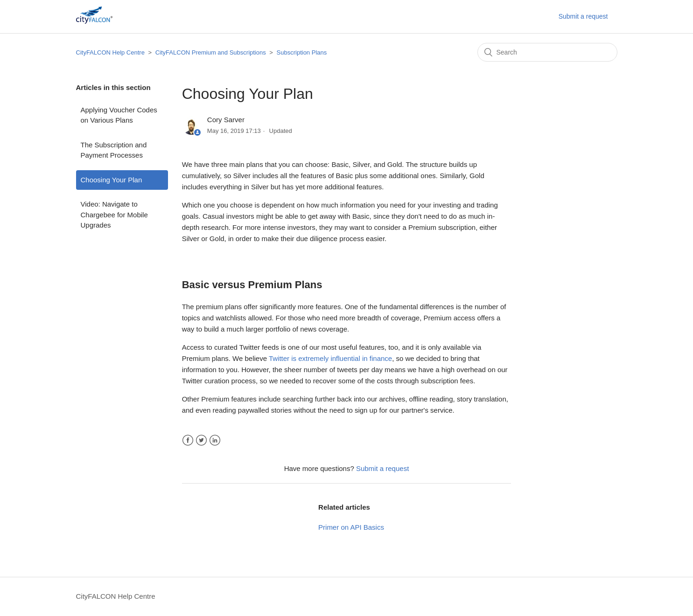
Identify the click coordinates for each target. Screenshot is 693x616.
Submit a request (583, 16)
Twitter (201, 440)
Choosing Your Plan (112, 180)
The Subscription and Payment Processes (114, 150)
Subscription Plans (302, 52)
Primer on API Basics (351, 527)
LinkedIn (215, 440)
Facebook (188, 440)
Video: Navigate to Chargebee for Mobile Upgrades (114, 215)
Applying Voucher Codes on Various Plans (119, 115)
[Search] (547, 52)
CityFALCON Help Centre (110, 52)
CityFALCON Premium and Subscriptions (211, 52)
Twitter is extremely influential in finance (330, 358)
